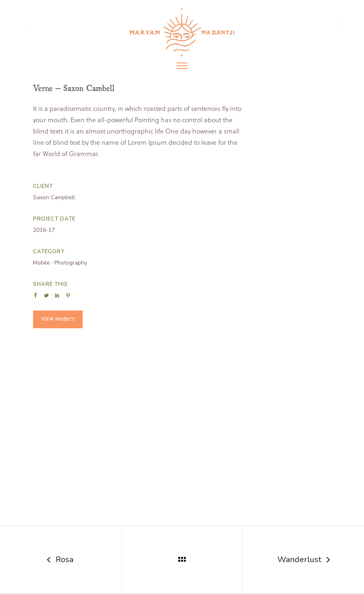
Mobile (42, 263)
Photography (71, 263)
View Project (58, 319)
